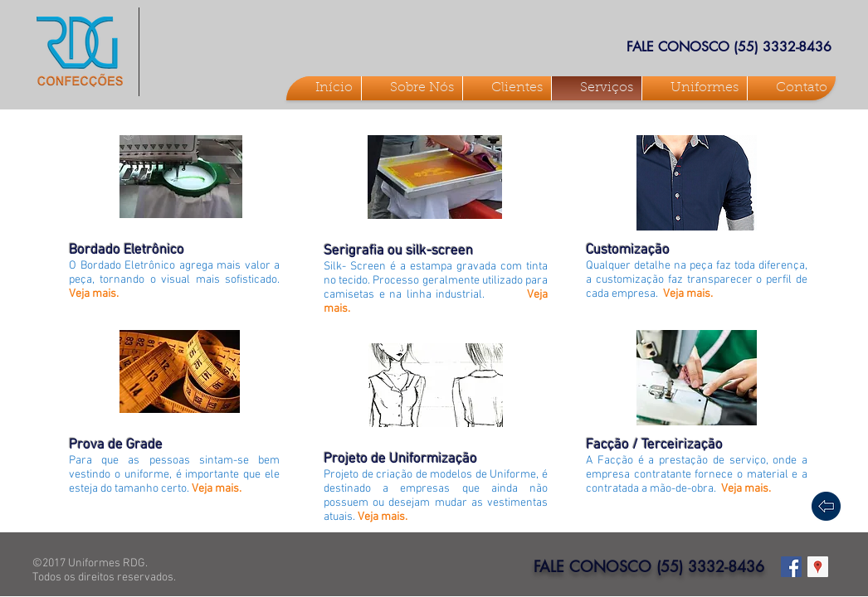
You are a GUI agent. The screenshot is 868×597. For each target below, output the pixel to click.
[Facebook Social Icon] (791, 567)
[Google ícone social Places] (818, 567)
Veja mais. (94, 294)
